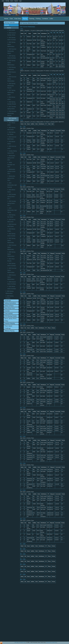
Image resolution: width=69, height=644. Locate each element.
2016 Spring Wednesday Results (11, 86)
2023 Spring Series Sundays (12, 39)
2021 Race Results (11, 260)
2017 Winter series (11, 124)
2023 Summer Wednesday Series (12, 51)
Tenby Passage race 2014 (11, 165)
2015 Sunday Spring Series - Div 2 (12, 203)
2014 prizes (12, 30)
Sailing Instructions (10, 303)
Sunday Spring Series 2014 (12, 152)
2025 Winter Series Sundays (12, 288)
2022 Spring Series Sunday (11, 235)
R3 (57, 33)
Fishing (38, 19)
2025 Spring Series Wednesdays (11, 254)
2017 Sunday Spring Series (12, 108)
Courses (7, 311)
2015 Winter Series (11, 191)
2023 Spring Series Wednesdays (11, 44)
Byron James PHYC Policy (11, 320)
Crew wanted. (9, 313)
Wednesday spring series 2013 (11, 178)
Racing (25, 19)
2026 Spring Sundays (10, 297)
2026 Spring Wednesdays (10, 292)
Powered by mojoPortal (51, 642)
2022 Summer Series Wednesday (12, 247)
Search (12, 1)
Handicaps (8, 301)
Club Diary (18, 19)
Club (11, 19)
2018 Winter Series (11, 230)
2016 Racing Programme (11, 68)
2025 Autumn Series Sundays (12, 283)
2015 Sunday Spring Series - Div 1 (12, 197)
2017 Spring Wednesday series (11, 93)
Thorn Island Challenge (8, 327)
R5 (63, 33)
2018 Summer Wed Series (12, 225)
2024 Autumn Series (12, 73)
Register (16, 1)
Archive (9, 28)
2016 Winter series (11, 98)
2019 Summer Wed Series (12, 138)
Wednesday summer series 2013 (11, 171)
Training (32, 19)
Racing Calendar (10, 22)
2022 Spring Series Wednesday (11, 240)
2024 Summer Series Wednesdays (12, 79)
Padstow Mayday (10, 323)
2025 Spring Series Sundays (12, 265)
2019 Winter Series (11, 143)
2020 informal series (12, 147)
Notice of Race (9, 306)
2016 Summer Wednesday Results (12, 113)
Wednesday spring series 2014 (11, 158)
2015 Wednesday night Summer (12, 185)
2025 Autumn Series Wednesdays (12, 277)
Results (7, 25)
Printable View (22, 642)
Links (51, 19)
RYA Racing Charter (11, 316)
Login (20, 1)
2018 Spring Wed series (11, 221)
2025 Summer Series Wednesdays (12, 270)
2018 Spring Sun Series (11, 216)
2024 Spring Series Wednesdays (11, 63)
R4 (60, 33)
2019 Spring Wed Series (11, 129)
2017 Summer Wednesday (12, 119)
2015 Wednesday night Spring (12, 210)
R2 (54, 33)
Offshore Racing (9, 331)
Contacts (45, 19)
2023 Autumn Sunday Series (12, 34)
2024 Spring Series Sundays (12, 57)
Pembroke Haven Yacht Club (25, 8)
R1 (51, 33)
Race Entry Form (10, 308)
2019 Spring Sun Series (11, 133)
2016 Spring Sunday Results (12, 103)
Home (6, 19)
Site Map (16, 642)
